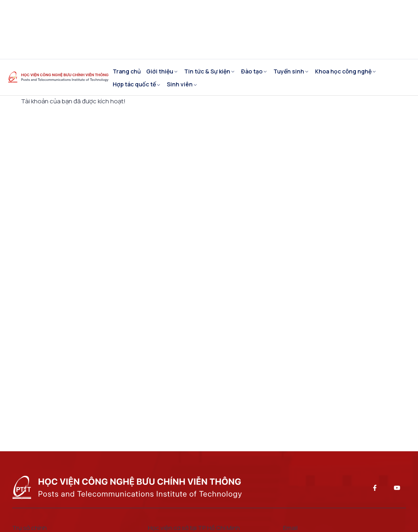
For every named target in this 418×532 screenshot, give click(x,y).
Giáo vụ (130, 12)
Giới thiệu (160, 71)
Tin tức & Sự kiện (207, 71)
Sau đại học (223, 12)
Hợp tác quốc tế (134, 84)
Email (173, 35)
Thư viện (132, 35)
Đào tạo (252, 71)
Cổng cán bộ (220, 35)
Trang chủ (127, 71)
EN (30, 29)
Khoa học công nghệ (343, 71)
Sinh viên (180, 84)
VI (17, 29)
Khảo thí (174, 12)
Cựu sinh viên (279, 12)
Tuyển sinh (289, 71)
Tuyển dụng (336, 12)
